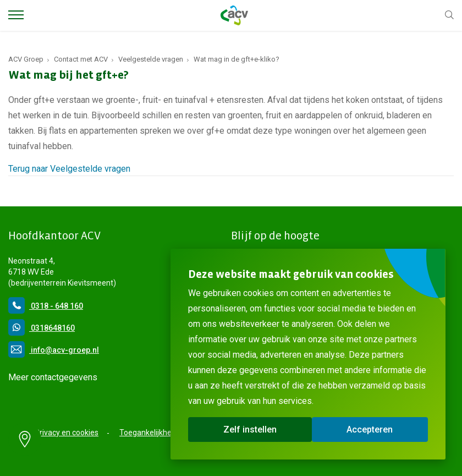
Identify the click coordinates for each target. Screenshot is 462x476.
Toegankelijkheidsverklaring (167, 433)
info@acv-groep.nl (54, 350)
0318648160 (42, 328)
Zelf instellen (250, 430)
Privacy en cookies (67, 433)
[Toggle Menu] (16, 15)
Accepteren (370, 430)
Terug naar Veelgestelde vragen (69, 169)
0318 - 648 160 (46, 306)
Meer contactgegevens (53, 377)
